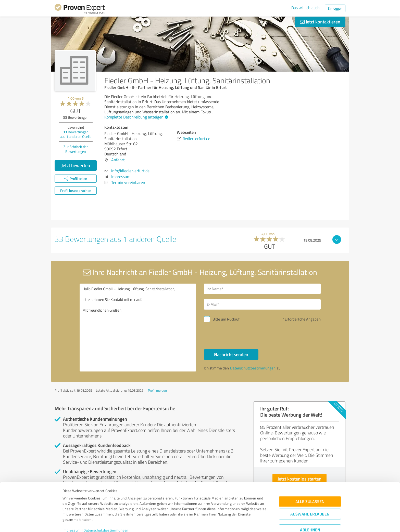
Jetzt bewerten (76, 165)
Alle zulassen (310, 479)
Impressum (72, 508)
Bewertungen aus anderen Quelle (76, 134)
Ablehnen (310, 508)
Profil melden (157, 390)
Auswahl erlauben (310, 492)
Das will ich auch (305, 8)
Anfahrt (118, 160)
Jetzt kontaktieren (320, 22)
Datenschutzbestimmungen (106, 508)
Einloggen (335, 8)
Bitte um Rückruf (226, 319)
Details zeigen (236, 522)
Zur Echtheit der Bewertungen (76, 149)
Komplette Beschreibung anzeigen (136, 117)
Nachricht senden (231, 354)
